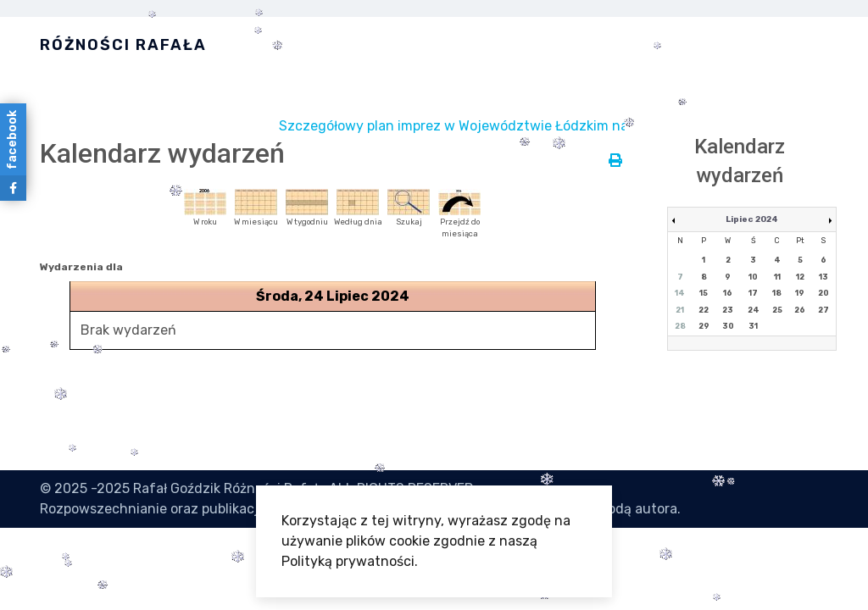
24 (754, 310)
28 (680, 326)
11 (777, 277)
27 (823, 310)
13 (823, 277)
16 (728, 293)
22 (704, 310)
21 (680, 310)
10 (753, 277)
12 (800, 277)
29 (704, 326)
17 (753, 293)
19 (800, 293)
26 (800, 310)
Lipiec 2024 (752, 219)
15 (704, 293)
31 (753, 326)
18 (777, 293)
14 (680, 293)
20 (823, 293)
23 (728, 310)
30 (728, 326)
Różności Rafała (123, 45)
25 (777, 310)
